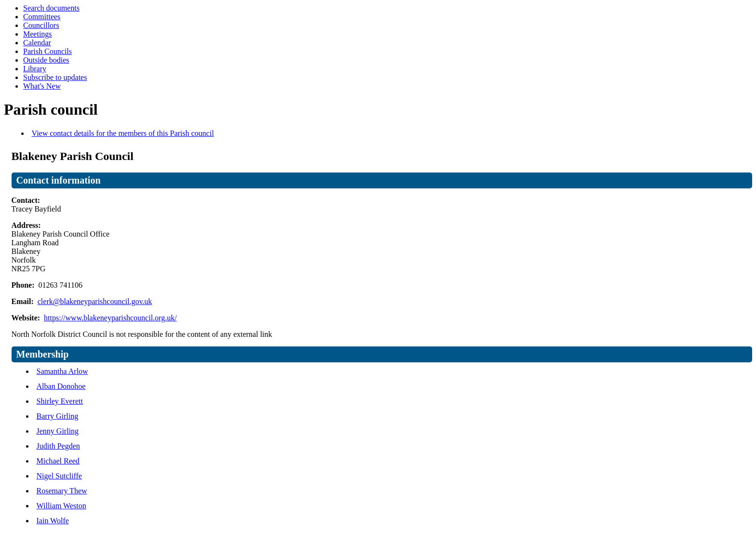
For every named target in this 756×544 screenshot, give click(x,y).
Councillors (41, 25)
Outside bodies (46, 60)
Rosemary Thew (62, 491)
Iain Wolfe (53, 521)
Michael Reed (58, 461)
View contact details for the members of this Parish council (123, 133)
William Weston (61, 506)
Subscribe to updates (55, 77)
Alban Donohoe (61, 386)
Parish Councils (47, 51)
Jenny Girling (58, 431)
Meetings (38, 34)
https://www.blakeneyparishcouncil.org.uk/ (110, 318)
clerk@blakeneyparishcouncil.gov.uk (95, 301)
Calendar (37, 43)
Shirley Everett (60, 401)
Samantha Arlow (62, 371)
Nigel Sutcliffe (59, 476)
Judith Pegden (58, 446)
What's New (42, 86)
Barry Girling (58, 416)
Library (35, 69)
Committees (42, 17)
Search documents (51, 8)
